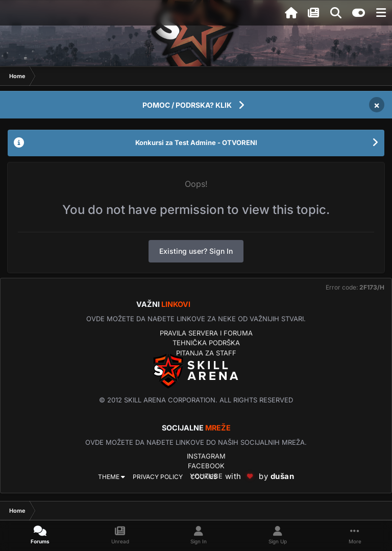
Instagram (206, 456)
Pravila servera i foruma (206, 333)
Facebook (206, 466)
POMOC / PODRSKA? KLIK (187, 105)
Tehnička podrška (206, 343)
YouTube (206, 476)
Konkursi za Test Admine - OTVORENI (196, 142)
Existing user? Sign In (196, 251)
